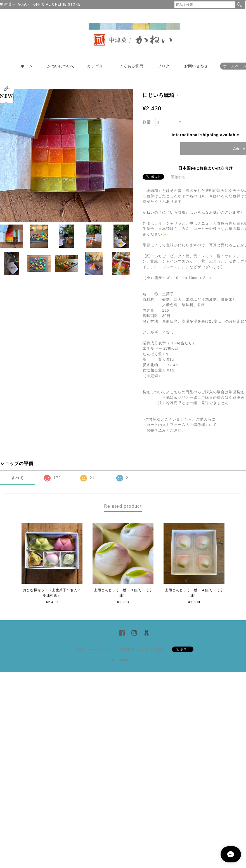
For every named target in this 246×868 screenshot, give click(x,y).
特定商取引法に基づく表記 (142, 650)
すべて (17, 478)
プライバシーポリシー (93, 650)
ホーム (27, 66)
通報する (178, 177)
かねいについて (61, 66)
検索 (239, 5)
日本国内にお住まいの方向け (206, 168)
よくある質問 (131, 66)
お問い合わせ (196, 66)
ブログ (164, 66)
